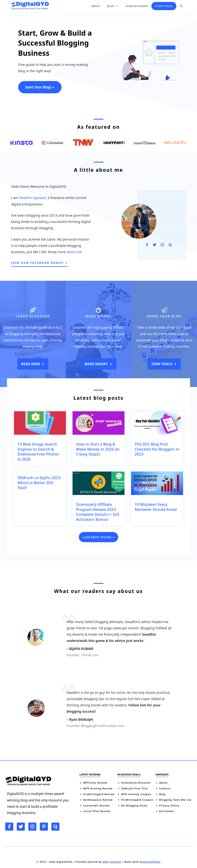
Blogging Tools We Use (175, 800)
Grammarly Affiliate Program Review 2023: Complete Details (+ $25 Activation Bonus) (98, 512)
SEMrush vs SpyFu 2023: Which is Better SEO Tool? (39, 482)
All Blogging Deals (134, 806)
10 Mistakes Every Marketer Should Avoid (156, 507)
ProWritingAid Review (99, 794)
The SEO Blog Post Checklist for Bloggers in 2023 (157, 449)
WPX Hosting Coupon (136, 794)
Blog (162, 794)
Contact (165, 788)
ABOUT (96, 6)
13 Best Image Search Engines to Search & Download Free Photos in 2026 (38, 451)
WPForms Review (95, 783)
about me (74, 252)
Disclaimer (167, 811)
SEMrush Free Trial (135, 788)
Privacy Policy (169, 806)
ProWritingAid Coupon (137, 800)
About (164, 783)
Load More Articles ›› (98, 537)
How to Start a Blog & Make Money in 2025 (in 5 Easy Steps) (98, 449)
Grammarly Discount (136, 783)
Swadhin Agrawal (32, 198)
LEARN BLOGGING (137, 6)
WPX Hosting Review (98, 788)
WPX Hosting (112, 862)
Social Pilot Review (97, 811)
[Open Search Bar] (181, 6)
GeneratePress (150, 862)
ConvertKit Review (96, 806)
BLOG (115, 6)
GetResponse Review (98, 800)
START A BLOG (164, 6)
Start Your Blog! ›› (40, 87)
